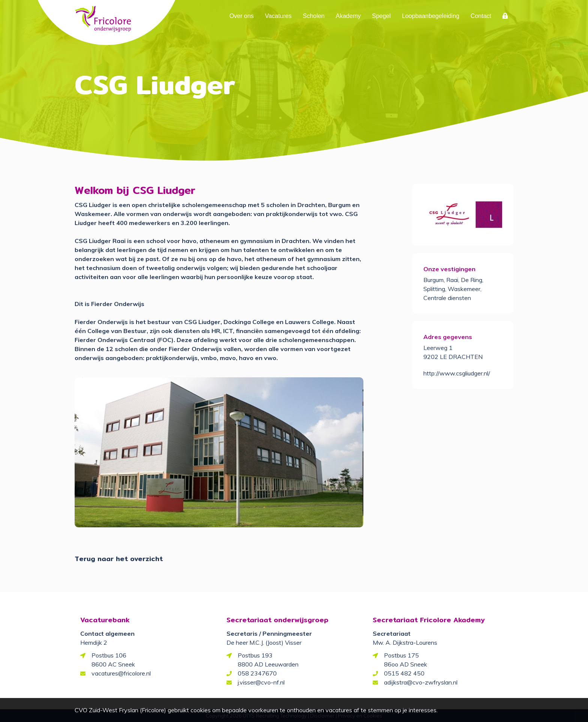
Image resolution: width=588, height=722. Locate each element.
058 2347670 (257, 673)
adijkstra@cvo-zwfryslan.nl (421, 682)
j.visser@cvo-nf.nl (261, 682)
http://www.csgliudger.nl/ (457, 373)
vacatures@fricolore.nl (121, 673)
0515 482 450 (404, 673)
